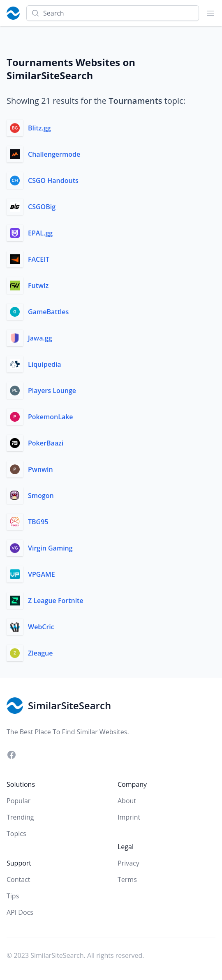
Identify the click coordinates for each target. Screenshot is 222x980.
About (127, 801)
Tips (13, 896)
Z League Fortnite (56, 601)
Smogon (41, 496)
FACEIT (39, 259)
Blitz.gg (39, 128)
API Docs (20, 912)
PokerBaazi (46, 443)
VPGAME (42, 574)
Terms (127, 879)
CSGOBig (42, 207)
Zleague (40, 653)
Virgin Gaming (50, 548)
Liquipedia (45, 364)
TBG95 (38, 522)
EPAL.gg (40, 233)
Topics (16, 834)
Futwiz (38, 286)
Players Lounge (52, 391)
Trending (20, 817)
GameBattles (48, 312)
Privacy (128, 863)
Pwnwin (40, 469)
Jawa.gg (40, 338)
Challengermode (54, 154)
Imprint (129, 817)
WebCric (41, 627)
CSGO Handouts (53, 180)
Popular (18, 801)
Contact (18, 879)
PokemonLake (51, 417)
